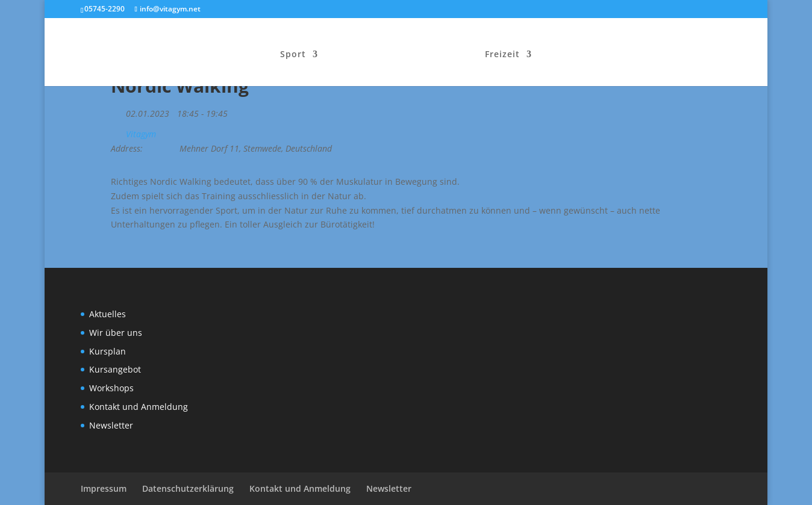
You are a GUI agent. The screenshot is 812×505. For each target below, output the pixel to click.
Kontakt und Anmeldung (139, 407)
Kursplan (108, 351)
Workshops (111, 388)
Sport (293, 55)
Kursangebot (115, 369)
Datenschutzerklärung (188, 488)
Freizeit (502, 55)
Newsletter (111, 425)
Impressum (104, 488)
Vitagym (141, 134)
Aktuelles (108, 314)
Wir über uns (116, 333)
